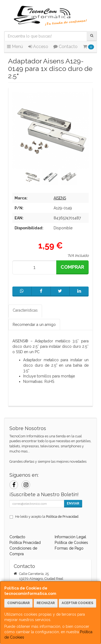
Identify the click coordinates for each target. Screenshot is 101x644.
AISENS (60, 198)
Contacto (65, 47)
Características (25, 310)
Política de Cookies (71, 543)
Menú (15, 47)
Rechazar (46, 603)
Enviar (73, 503)
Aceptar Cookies (77, 603)
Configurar (18, 603)
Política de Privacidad (62, 517)
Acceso (38, 47)
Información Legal (70, 537)
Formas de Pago (69, 548)
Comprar (72, 267)
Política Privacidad (25, 543)
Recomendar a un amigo (34, 325)
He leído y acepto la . (47, 517)
